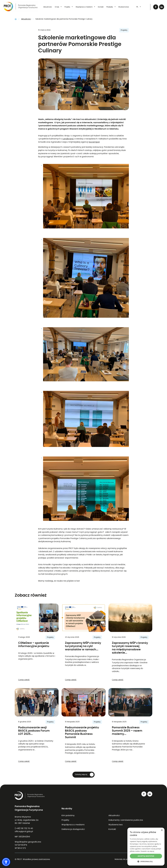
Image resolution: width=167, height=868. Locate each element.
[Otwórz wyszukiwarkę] (146, 7)
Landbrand (68, 139)
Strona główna (16, 19)
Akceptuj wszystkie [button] (146, 856)
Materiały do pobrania (124, 859)
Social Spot (94, 142)
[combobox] (138, 7)
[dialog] (146, 847)
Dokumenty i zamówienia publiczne (126, 820)
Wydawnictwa (124, 7)
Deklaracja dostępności (73, 829)
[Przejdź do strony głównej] (20, 7)
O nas (59, 7)
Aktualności (48, 7)
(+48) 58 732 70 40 (24, 828)
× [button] (162, 830)
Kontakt (101, 7)
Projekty (69, 7)
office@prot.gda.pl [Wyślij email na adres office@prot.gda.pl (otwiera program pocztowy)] (24, 831)
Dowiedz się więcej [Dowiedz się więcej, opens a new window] (147, 851)
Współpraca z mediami (86, 7)
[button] (83, 775)
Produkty (111, 7)
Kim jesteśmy (68, 816)
